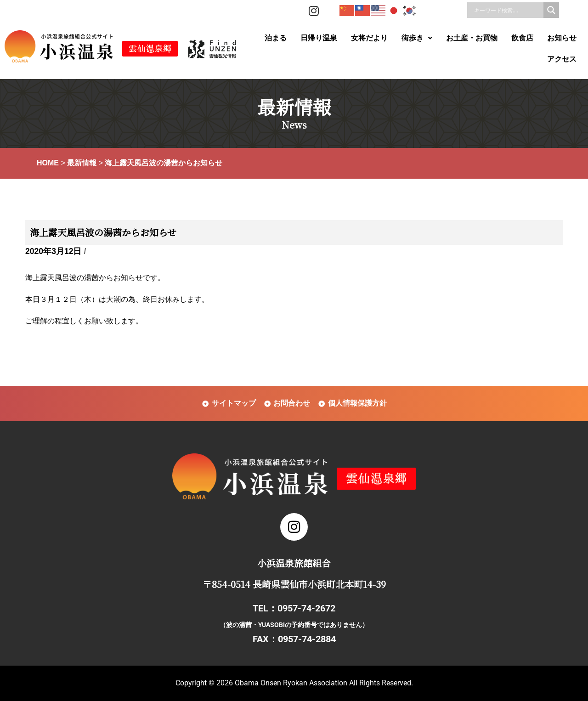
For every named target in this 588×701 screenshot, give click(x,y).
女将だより (369, 38)
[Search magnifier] (551, 10)
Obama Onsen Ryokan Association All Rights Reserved (323, 683)
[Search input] (508, 10)
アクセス (562, 59)
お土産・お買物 (472, 38)
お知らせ (562, 38)
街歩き (417, 38)
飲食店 (522, 38)
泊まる (276, 38)
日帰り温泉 (319, 38)
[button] (417, 38)
